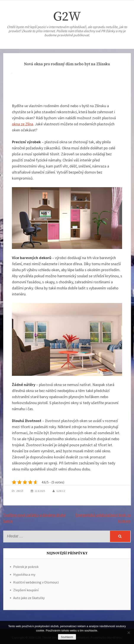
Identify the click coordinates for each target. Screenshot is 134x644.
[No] (129, 633)
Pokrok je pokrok (26, 567)
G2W (67, 17)
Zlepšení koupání (26, 590)
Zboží (20, 491)
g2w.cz (61, 491)
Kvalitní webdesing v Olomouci (36, 582)
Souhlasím (67, 637)
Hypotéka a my (24, 574)
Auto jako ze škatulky (29, 598)
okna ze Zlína (23, 124)
